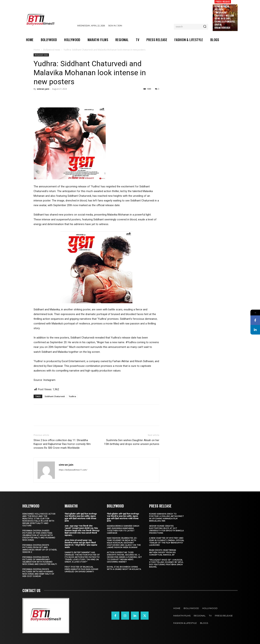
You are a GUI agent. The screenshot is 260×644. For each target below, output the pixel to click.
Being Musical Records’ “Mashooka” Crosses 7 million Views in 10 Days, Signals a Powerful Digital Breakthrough (225, 17)
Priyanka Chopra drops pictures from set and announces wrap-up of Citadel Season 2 (40, 549)
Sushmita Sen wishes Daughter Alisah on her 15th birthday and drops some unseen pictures (132, 442)
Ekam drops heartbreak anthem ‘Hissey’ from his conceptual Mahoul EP (163, 552)
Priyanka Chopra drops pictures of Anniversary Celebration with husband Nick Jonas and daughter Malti (40, 561)
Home (37, 50)
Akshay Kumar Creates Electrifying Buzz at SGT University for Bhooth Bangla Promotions (166, 529)
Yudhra (72, 396)
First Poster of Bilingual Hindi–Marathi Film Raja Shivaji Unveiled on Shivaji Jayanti (81, 569)
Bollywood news (52, 50)
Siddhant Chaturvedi (55, 396)
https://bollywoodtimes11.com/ (73, 470)
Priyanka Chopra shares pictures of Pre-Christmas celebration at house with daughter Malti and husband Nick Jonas (39, 535)
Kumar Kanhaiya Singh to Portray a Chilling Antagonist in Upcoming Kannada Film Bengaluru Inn (166, 517)
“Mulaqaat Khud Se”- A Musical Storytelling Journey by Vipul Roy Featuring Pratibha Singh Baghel (166, 563)
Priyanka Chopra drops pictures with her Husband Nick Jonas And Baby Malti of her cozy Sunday (38, 573)
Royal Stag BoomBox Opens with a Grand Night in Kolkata (124, 568)
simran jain (43, 89)
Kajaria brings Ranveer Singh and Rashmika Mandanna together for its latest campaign (123, 529)
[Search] (205, 27)
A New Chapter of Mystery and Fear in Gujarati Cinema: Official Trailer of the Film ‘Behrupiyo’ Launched (167, 542)
